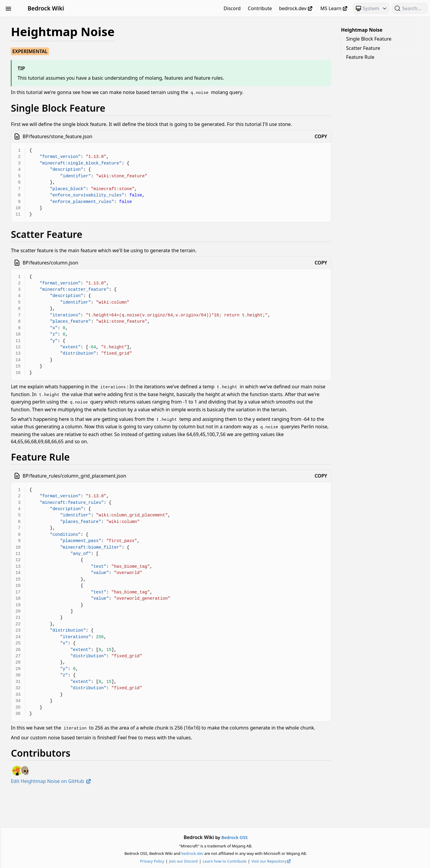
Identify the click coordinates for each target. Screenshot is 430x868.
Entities (38, 87)
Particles (38, 151)
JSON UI (38, 108)
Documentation (38, 76)
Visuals (38, 194)
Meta (38, 130)
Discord (232, 8)
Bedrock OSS (274, 837)
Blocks (38, 44)
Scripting (38, 162)
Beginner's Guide (38, 22)
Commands (38, 54)
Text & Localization (38, 183)
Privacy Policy (192, 861)
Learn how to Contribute (264, 861)
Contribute (260, 8)
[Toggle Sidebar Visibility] (8, 8)
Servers (38, 173)
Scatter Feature (363, 48)
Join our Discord (223, 861)
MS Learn (334, 8)
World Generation (38, 205)
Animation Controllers (38, 33)
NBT (38, 140)
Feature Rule (360, 57)
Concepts (38, 65)
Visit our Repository (311, 861)
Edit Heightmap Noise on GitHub (130, 814)
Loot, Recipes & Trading (38, 119)
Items (38, 97)
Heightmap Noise (362, 30)
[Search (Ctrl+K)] (410, 8)
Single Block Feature (369, 39)
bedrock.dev (296, 8)
